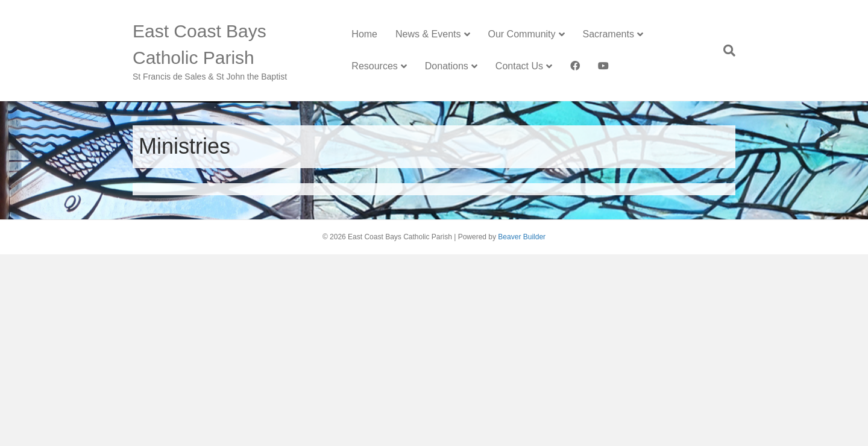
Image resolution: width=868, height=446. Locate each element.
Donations (447, 66)
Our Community (522, 34)
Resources (374, 66)
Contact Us (519, 66)
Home (364, 34)
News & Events (428, 34)
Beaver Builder (522, 237)
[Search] (725, 51)
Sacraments (609, 34)
